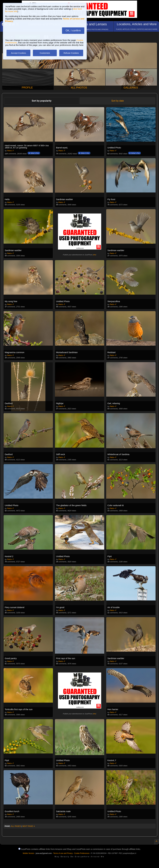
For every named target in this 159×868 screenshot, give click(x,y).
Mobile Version (28, 853)
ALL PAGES (16, 826)
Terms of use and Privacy (63, 853)
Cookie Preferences (82, 853)
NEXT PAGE (29, 826)
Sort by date (117, 101)
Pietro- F (10, 151)
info (94, 255)
